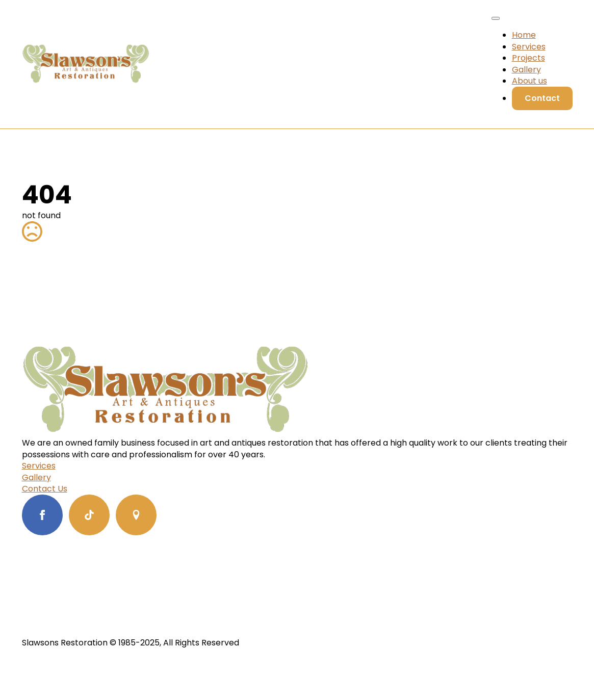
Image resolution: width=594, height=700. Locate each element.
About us (530, 81)
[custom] (89, 515)
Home (524, 35)
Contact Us (45, 489)
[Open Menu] (496, 18)
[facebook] (42, 515)
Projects (528, 58)
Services (529, 47)
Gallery (526, 70)
